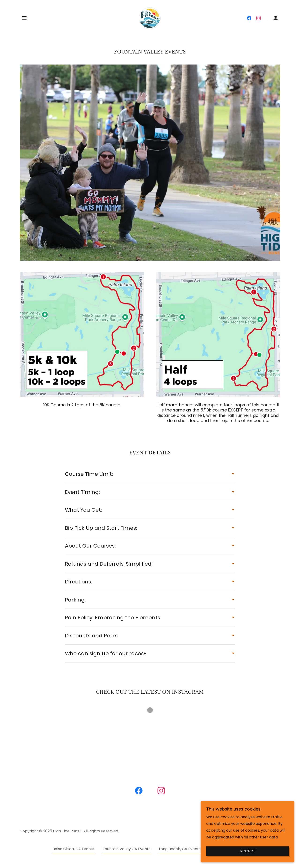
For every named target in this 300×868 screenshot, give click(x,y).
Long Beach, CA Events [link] (180, 849)
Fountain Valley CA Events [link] (127, 849)
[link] (150, 17)
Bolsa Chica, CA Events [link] (73, 849)
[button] (24, 18)
